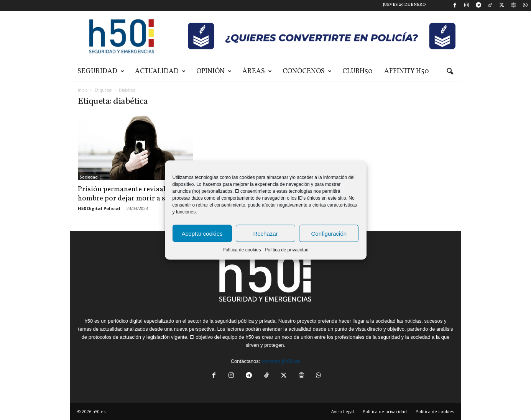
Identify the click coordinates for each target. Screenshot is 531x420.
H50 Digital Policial (99, 208)
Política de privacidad (286, 250)
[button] (450, 72)
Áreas (257, 71)
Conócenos (307, 71)
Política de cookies (242, 250)
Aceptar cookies (202, 233)
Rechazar (265, 233)
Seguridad (101, 71)
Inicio (83, 90)
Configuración (329, 233)
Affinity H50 (407, 71)
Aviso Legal (343, 411)
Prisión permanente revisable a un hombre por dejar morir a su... (133, 194)
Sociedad (89, 177)
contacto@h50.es (281, 361)
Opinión (214, 71)
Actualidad (160, 71)
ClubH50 (358, 71)
